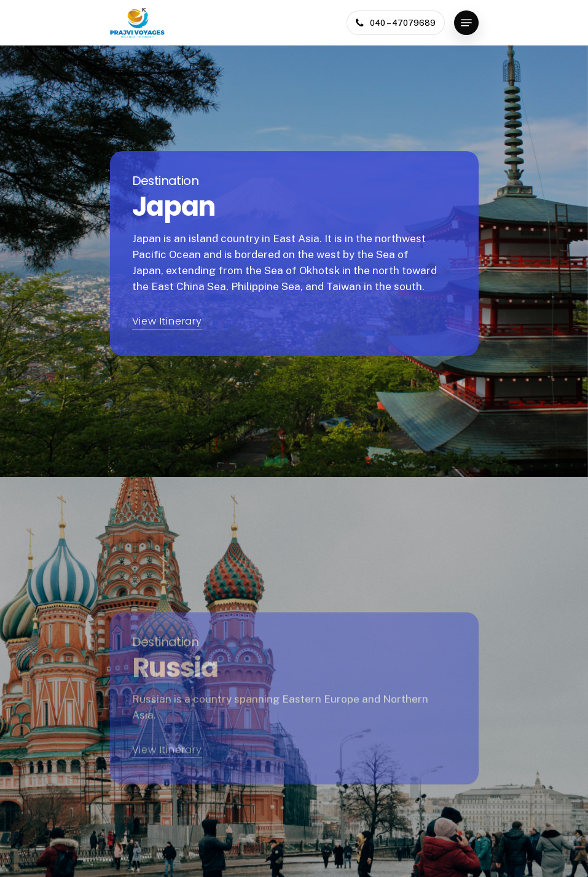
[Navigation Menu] (466, 23)
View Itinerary (167, 321)
